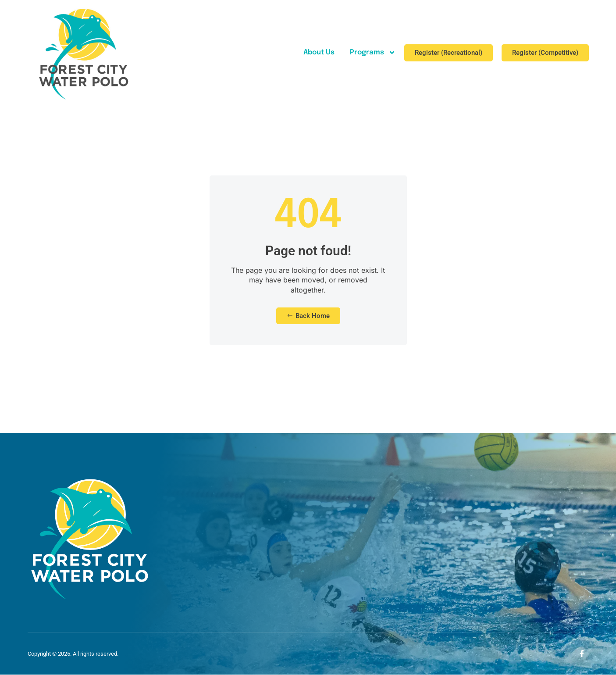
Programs (373, 53)
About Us (319, 52)
